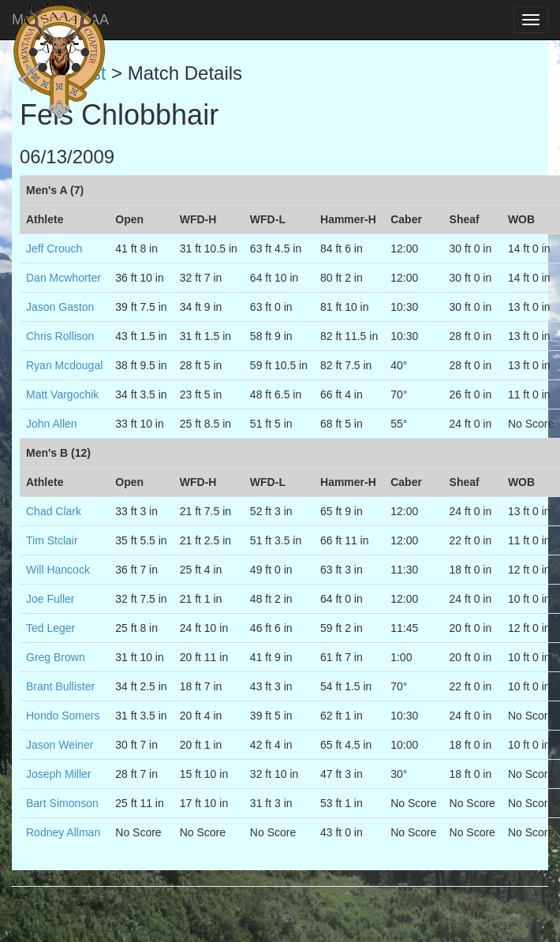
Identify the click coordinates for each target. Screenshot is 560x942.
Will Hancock (58, 570)
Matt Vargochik (62, 394)
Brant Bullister (60, 686)
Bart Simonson (62, 803)
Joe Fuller (50, 599)
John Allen (52, 424)
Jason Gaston (60, 307)
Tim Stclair (52, 540)
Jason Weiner (60, 745)
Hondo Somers (63, 716)
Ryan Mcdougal (64, 365)
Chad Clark (54, 511)
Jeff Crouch (54, 249)
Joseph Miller (58, 774)
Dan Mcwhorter (63, 278)
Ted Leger (50, 628)
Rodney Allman (63, 832)
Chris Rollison (60, 336)
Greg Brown (56, 657)
